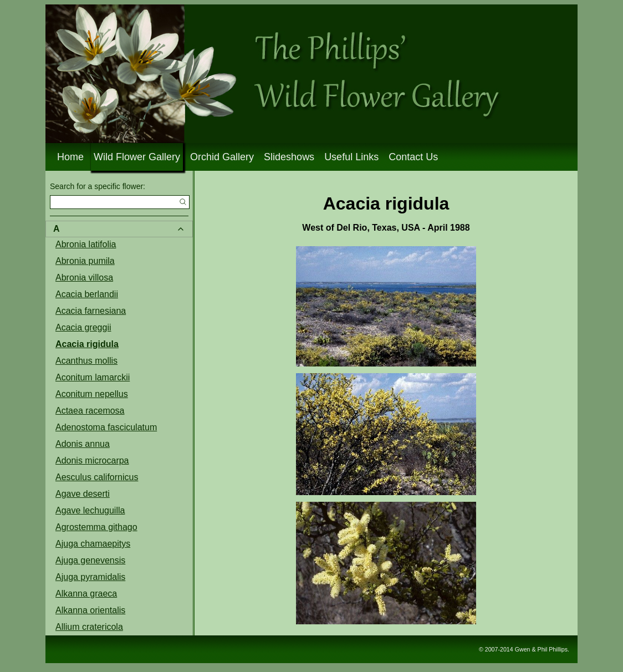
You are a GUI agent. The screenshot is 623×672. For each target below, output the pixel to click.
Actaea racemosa (90, 411)
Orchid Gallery (222, 157)
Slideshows (289, 157)
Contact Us (413, 157)
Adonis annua (83, 444)
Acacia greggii (83, 327)
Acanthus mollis (86, 361)
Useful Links (351, 157)
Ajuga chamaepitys (93, 544)
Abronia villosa (84, 278)
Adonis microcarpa (92, 460)
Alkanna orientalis (90, 610)
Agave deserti (83, 494)
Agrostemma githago (96, 527)
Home (70, 157)
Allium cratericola (89, 627)
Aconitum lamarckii (93, 377)
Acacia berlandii (87, 294)
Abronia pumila (85, 261)
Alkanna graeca (86, 594)
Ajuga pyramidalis (90, 577)
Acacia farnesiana (91, 311)
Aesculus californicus (97, 477)
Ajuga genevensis (90, 560)
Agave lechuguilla (90, 510)
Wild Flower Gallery (137, 157)
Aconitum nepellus (92, 394)
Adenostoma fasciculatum (106, 427)
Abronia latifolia (86, 244)
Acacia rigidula (87, 344)
